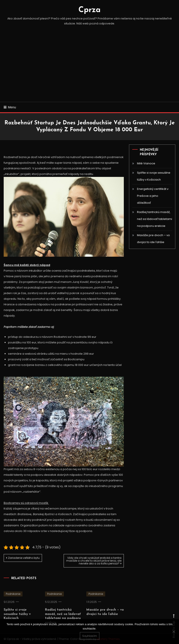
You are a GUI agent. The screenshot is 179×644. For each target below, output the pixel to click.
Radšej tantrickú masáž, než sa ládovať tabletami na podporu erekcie (155, 219)
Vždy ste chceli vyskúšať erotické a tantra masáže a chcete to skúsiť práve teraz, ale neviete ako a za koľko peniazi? (94, 561)
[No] (174, 631)
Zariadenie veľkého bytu (24, 558)
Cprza (89, 10)
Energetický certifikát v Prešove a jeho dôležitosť (153, 196)
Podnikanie (13, 599)
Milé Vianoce (146, 163)
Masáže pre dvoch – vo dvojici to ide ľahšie (153, 239)
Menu (10, 107)
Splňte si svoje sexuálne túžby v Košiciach (154, 176)
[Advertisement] (89, 69)
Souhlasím (90, 636)
